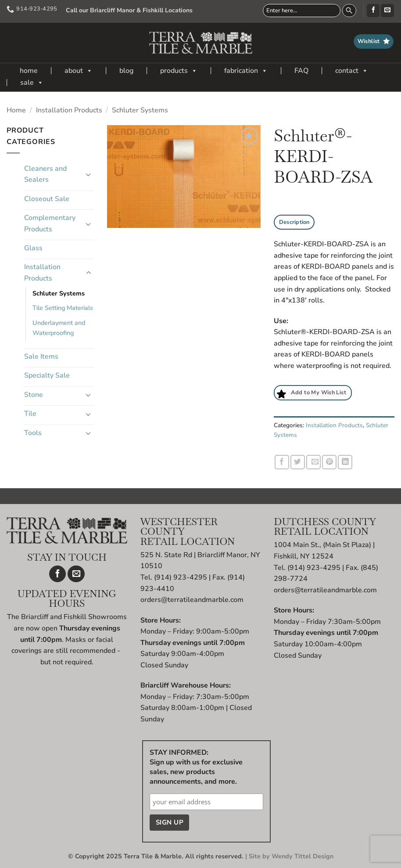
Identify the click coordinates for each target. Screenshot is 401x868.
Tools (33, 433)
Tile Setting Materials (63, 308)
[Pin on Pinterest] (329, 462)
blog (126, 71)
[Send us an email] (387, 11)
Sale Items (41, 357)
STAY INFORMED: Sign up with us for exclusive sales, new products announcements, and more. (196, 767)
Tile (30, 414)
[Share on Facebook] (282, 462)
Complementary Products (50, 223)
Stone (34, 395)
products (179, 71)
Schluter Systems (140, 110)
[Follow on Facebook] (373, 11)
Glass (33, 248)
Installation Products (69, 110)
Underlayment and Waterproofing (59, 328)
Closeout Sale (47, 199)
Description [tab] (294, 222)
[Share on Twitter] (298, 462)
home (29, 71)
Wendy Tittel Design (303, 856)
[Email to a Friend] (313, 462)
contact (352, 71)
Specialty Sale (47, 375)
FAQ (301, 71)
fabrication (246, 71)
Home (16, 110)
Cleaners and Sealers (45, 174)
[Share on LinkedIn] (345, 462)
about (79, 71)
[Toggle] (89, 174)
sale (32, 83)
